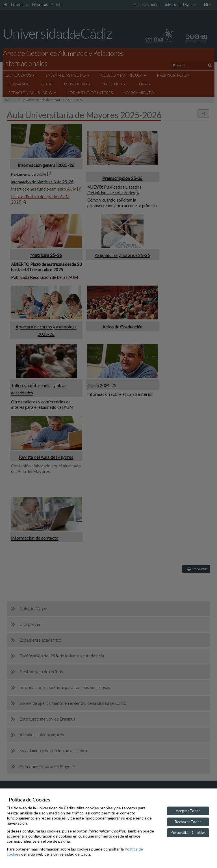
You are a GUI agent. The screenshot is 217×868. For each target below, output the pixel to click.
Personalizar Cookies (188, 832)
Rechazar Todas (188, 822)
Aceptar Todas (188, 811)
